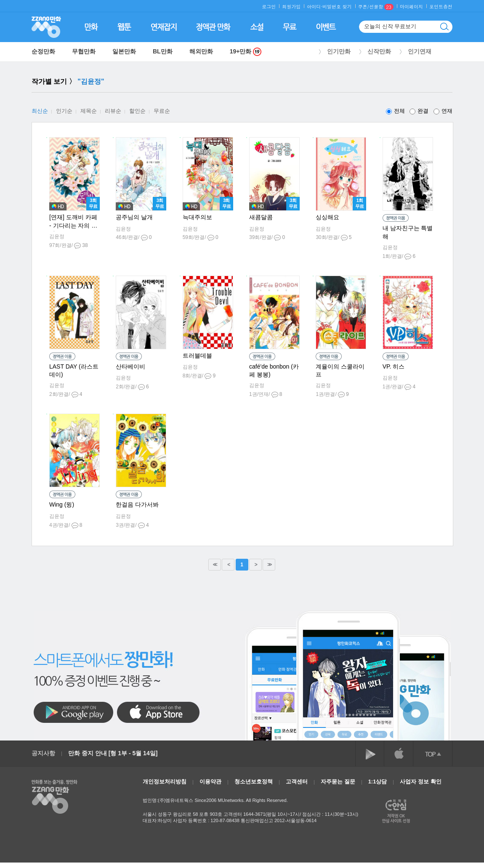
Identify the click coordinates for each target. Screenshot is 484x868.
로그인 (269, 7)
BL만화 (163, 51)
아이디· (315, 7)
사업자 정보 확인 (420, 782)
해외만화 (201, 51)
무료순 (162, 111)
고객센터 (297, 782)
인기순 (64, 111)
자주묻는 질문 (338, 782)
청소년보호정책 (254, 782)
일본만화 (124, 51)
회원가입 (291, 7)
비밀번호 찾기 (337, 7)
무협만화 (84, 51)
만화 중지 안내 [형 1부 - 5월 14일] (113, 753)
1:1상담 (378, 782)
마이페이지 (411, 7)
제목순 (89, 111)
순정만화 (43, 51)
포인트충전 (441, 7)
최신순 (40, 111)
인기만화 (339, 51)
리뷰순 (113, 111)
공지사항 (43, 753)
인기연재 (420, 51)
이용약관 (210, 782)
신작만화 (379, 51)
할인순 (137, 111)
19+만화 (246, 52)
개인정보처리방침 (165, 782)
